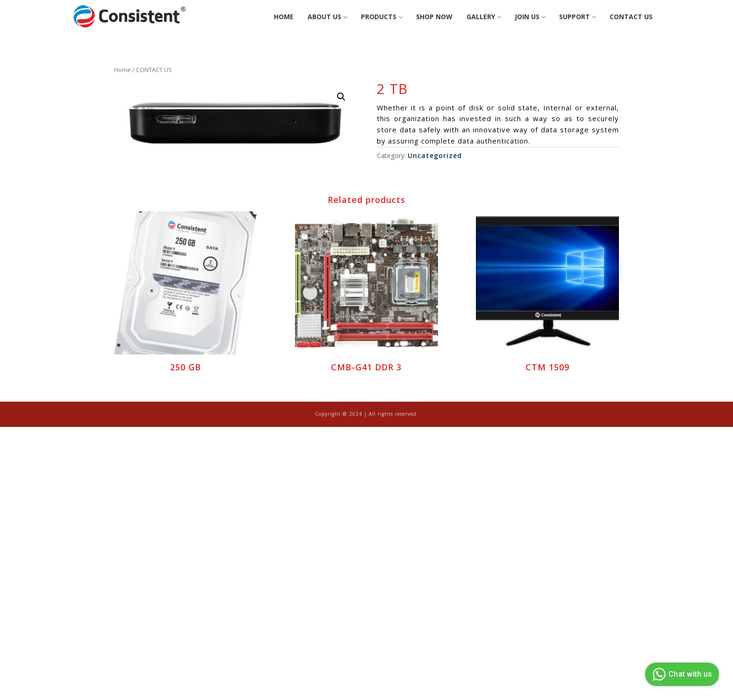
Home (284, 17)
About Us (327, 17)
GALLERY (484, 17)
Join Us (530, 17)
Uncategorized (435, 155)
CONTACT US (631, 17)
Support (577, 17)
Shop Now (434, 17)
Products (381, 17)
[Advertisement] (280, 496)
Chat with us (681, 674)
